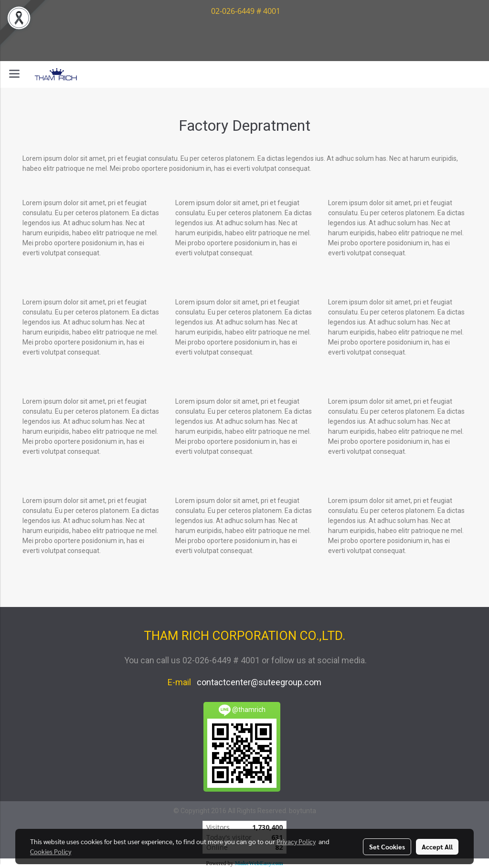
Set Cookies (387, 847)
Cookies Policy (51, 851)
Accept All (437, 847)
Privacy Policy (296, 841)
